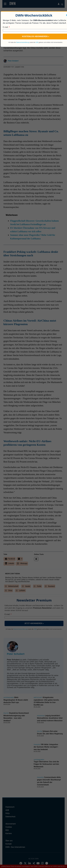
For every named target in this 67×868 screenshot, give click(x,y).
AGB (37, 42)
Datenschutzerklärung (23, 42)
